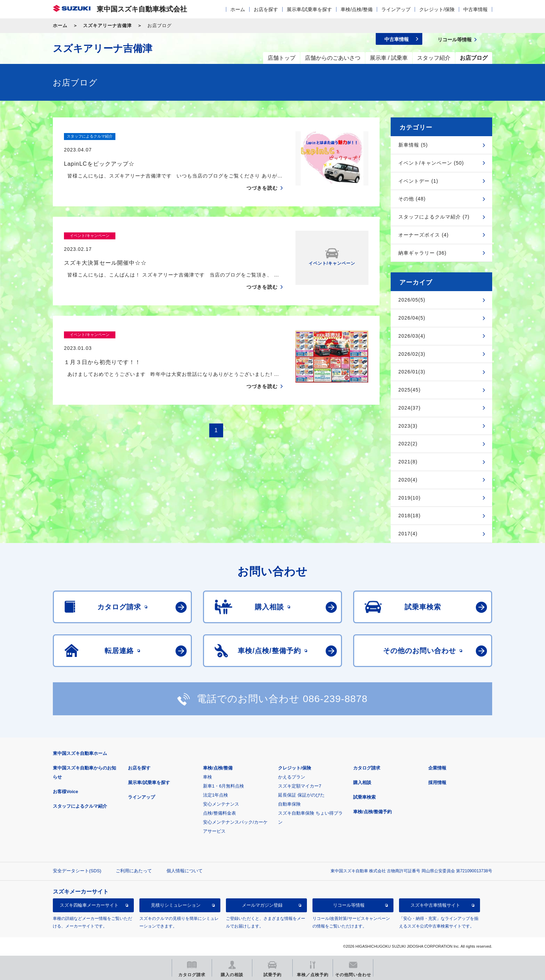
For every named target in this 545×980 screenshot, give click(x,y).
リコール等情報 (349, 905)
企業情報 (437, 768)
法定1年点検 (215, 795)
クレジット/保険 (437, 9)
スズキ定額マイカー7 (300, 786)
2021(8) (408, 462)
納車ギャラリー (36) (422, 253)
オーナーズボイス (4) (424, 235)
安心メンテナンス (221, 804)
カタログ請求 (367, 768)
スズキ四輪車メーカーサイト (89, 905)
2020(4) (408, 480)
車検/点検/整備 (357, 9)
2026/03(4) (412, 336)
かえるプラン (292, 777)
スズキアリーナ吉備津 (107, 26)
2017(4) (408, 534)
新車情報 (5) (413, 145)
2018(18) (409, 516)
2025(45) (409, 390)
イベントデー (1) (418, 181)
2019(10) (409, 498)
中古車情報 (475, 9)
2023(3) (408, 426)
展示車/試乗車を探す (309, 9)
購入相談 (362, 783)
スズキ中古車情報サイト (435, 905)
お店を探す (266, 9)
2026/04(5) (412, 318)
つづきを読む (262, 174)
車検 (208, 777)
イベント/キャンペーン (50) (431, 163)
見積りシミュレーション (176, 905)
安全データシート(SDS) (77, 871)
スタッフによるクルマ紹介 (80, 806)
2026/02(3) (412, 354)
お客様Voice (66, 792)
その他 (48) (412, 199)
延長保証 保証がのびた (301, 795)
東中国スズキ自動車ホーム (80, 753)
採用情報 (437, 783)
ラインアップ (396, 9)
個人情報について (185, 871)
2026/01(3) (412, 372)
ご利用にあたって (134, 871)
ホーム (238, 9)
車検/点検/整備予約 (372, 812)
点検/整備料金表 (219, 813)
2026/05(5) (412, 300)
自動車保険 (289, 804)
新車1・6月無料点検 (223, 786)
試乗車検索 (364, 797)
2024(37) (409, 408)
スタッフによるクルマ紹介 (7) (434, 217)
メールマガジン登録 (262, 905)
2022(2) (408, 444)
